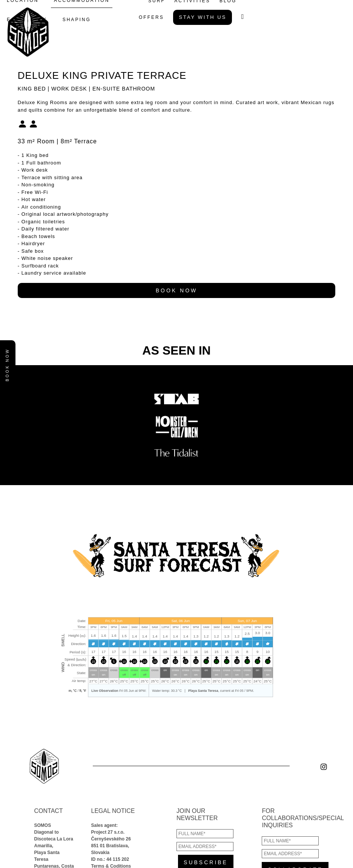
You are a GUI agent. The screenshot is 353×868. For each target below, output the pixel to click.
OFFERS (151, 17)
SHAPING (77, 20)
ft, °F (83, 690)
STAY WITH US (203, 17)
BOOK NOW (177, 290)
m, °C (72, 690)
